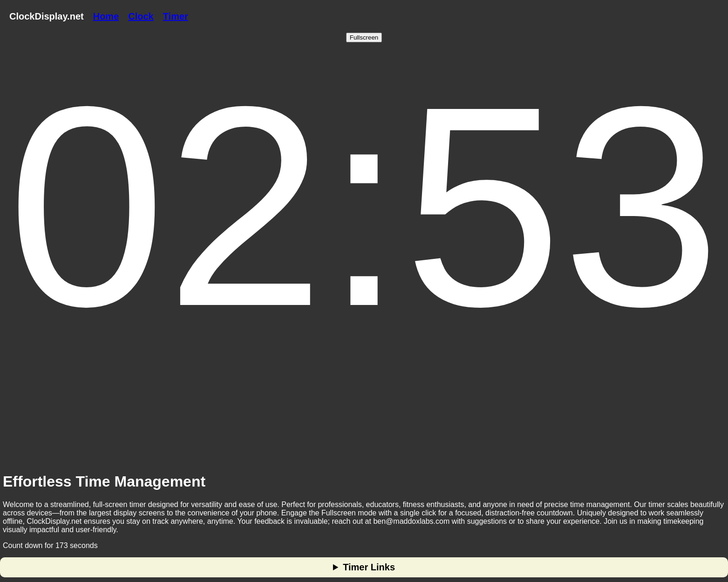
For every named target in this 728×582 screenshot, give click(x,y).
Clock (141, 16)
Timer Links (369, 567)
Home (106, 16)
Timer (176, 16)
